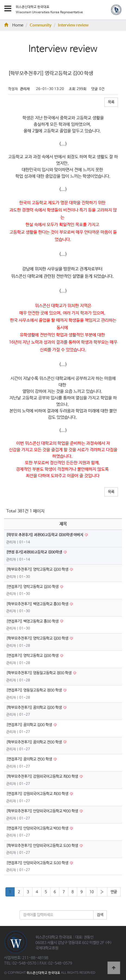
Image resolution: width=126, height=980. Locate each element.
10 (92, 892)
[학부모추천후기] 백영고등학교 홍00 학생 (38, 604)
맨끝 (114, 892)
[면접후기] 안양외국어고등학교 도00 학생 (38, 863)
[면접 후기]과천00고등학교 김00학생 (35, 552)
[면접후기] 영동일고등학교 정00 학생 (34, 690)
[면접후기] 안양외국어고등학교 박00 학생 (38, 828)
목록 (111, 102)
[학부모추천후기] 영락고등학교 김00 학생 (38, 569)
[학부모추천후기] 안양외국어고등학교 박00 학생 (43, 811)
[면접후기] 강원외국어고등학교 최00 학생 (38, 794)
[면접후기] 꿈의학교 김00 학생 (30, 725)
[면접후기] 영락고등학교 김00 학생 (33, 587)
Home (14, 25)
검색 (100, 915)
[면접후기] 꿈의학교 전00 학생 (30, 759)
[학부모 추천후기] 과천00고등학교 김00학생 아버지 (45, 535)
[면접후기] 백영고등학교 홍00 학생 (33, 621)
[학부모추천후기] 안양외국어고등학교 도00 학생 (43, 846)
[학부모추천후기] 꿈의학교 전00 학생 (34, 742)
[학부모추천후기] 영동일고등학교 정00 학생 (39, 673)
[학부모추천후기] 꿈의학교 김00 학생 (34, 708)
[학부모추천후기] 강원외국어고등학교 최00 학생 (43, 776)
